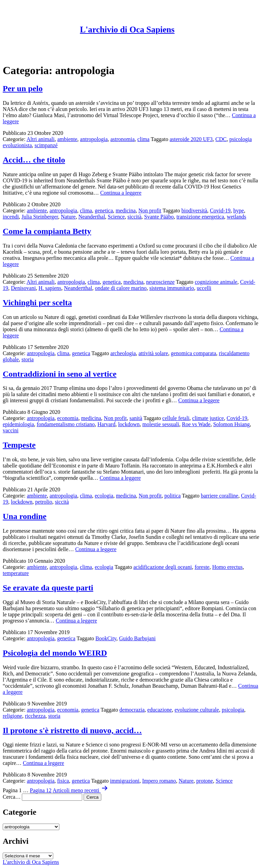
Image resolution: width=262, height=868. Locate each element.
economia (68, 418)
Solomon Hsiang (231, 424)
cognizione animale (216, 282)
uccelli (204, 288)
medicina (126, 211)
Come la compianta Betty (47, 231)
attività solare (153, 353)
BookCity (106, 638)
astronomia (122, 139)
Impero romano (159, 781)
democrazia (132, 710)
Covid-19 (220, 211)
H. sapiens (50, 288)
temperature (16, 573)
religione (12, 716)
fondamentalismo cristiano (66, 424)
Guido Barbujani (137, 638)
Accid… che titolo (34, 160)
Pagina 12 (41, 790)
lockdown (129, 424)
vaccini (11, 430)
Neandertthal (78, 288)
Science (116, 217)
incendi (11, 217)
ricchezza (35, 716)
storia (28, 359)
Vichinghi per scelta (37, 303)
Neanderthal (92, 217)
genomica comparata (194, 353)
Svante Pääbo (159, 217)
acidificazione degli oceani (163, 567)
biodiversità (194, 211)
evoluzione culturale (197, 710)
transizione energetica (200, 217)
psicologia (233, 710)
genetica (104, 211)
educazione (160, 710)
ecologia (104, 496)
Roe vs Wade (196, 424)
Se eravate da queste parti (48, 588)
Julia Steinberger (40, 217)
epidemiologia (18, 424)
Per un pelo (23, 88)
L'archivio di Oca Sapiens (127, 30)
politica (173, 496)
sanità (136, 418)
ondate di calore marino (121, 288)
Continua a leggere (121, 193)
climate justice (208, 418)
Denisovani (23, 288)
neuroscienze (160, 282)
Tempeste (19, 445)
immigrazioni (125, 781)
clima (144, 139)
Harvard (106, 424)
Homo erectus (227, 567)
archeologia (123, 353)
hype (239, 211)
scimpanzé (46, 145)
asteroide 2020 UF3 (191, 139)
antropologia (94, 139)
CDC (221, 139)
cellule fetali (176, 418)
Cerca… (12, 797)
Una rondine (25, 516)
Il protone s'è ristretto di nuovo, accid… (72, 730)
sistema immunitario (172, 288)
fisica (63, 781)
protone (205, 781)
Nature (68, 217)
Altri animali (41, 139)
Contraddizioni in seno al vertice (60, 374)
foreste (202, 567)
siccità (135, 217)
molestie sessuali (161, 424)
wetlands (237, 217)
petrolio (44, 502)
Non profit (150, 211)
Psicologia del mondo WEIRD (55, 653)
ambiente (67, 139)
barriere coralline (220, 496)
